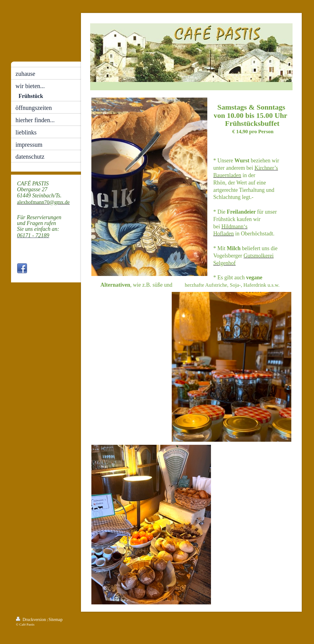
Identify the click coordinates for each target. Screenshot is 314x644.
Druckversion (31, 619)
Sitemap (56, 620)
